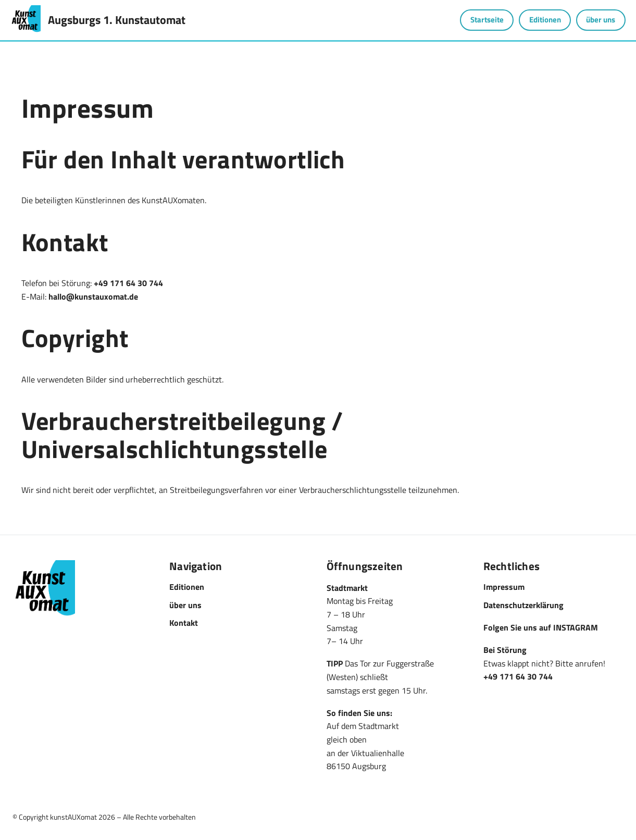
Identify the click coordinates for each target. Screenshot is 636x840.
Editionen (545, 20)
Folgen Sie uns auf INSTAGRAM (541, 627)
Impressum (504, 587)
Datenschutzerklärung (523, 605)
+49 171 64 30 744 (128, 283)
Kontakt (184, 623)
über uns (601, 20)
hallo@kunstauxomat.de (93, 297)
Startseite (487, 20)
